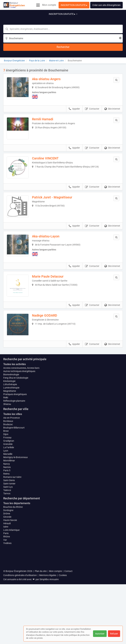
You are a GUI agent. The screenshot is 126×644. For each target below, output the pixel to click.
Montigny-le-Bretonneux (16, 532)
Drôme (7, 588)
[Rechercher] (104, 21)
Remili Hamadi (45, 95)
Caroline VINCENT (48, 137)
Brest (6, 504)
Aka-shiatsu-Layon (48, 220)
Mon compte (49, 5)
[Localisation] (79, 21)
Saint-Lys (8, 561)
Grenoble (8, 517)
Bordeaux (8, 494)
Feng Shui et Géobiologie (16, 451)
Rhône (7, 611)
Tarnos (7, 568)
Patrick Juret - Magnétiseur (55, 178)
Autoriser (100, 634)
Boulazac (8, 497)
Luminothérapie (11, 461)
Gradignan (9, 514)
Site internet (112, 85)
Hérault (7, 598)
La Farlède (9, 520)
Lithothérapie (10, 457)
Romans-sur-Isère (12, 551)
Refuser (114, 634)
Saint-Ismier (9, 558)
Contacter (92, 85)
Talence (7, 565)
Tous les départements (17, 578)
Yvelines (7, 618)
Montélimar (9, 535)
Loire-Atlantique (11, 605)
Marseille (8, 527)
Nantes (7, 541)
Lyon (6, 523)
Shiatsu (7, 477)
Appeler (74, 85)
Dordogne (8, 585)
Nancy (7, 538)
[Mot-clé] (38, 21)
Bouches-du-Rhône (13, 581)
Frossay (7, 510)
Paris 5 (7, 545)
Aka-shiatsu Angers (49, 53)
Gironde (7, 591)
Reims (6, 548)
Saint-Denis (9, 555)
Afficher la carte (63, 381)
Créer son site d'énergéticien (106, 5)
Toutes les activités (15, 437)
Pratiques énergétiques (15, 467)
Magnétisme (10, 464)
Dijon (6, 507)
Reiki (6, 470)
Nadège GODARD (47, 303)
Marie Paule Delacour (50, 261)
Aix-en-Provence (11, 490)
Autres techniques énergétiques (19, 444)
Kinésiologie (9, 454)
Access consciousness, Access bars (21, 441)
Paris (6, 608)
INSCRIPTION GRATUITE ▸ (74, 5)
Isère (6, 601)
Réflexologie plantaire (14, 474)
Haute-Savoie (10, 595)
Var (5, 614)
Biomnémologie (11, 447)
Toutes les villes (13, 487)
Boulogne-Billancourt (14, 500)
